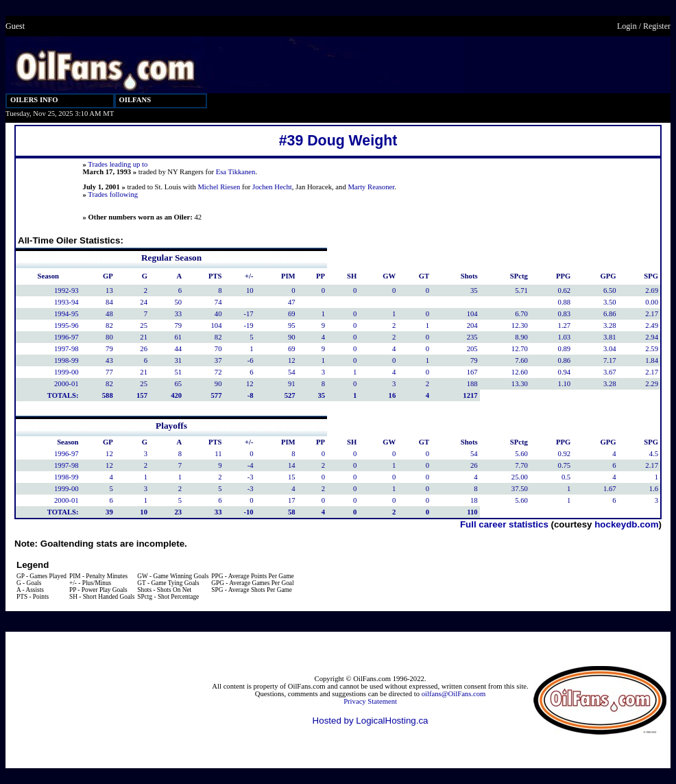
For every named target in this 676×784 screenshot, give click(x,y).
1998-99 (67, 360)
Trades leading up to (118, 164)
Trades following (113, 194)
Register (657, 26)
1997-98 (67, 349)
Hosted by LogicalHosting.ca (371, 721)
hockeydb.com (626, 524)
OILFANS (135, 100)
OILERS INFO (34, 100)
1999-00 (67, 372)
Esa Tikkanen (236, 172)
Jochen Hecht (272, 187)
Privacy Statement (370, 701)
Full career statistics (504, 524)
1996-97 (67, 337)
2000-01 (67, 384)
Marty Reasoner (371, 187)
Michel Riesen (219, 187)
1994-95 (67, 314)
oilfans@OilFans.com (454, 694)
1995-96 (67, 325)
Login (627, 26)
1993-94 (67, 302)
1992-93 (67, 290)
